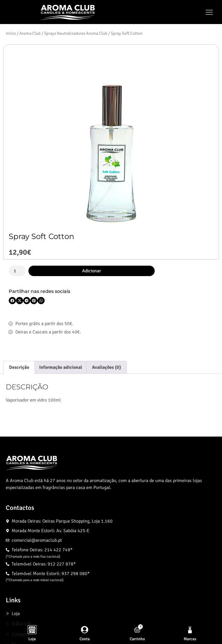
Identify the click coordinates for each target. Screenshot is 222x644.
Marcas (190, 639)
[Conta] (85, 630)
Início (11, 33)
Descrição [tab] (19, 367)
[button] (209, 12)
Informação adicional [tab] (61, 367)
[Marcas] (190, 630)
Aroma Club (30, 33)
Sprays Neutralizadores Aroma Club (76, 33)
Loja (32, 639)
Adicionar (92, 271)
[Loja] (32, 630)
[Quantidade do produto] (17, 271)
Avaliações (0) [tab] (107, 367)
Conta (85, 639)
